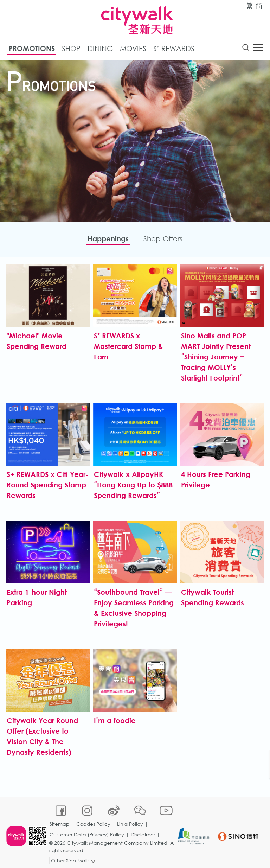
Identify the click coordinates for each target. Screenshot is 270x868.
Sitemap (60, 820)
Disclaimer (143, 831)
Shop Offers (164, 239)
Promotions (32, 49)
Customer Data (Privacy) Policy (87, 831)
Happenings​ (107, 239)
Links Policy (130, 820)
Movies (133, 49)
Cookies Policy (94, 820)
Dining (100, 49)
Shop (71, 49)
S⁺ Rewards (174, 49)
